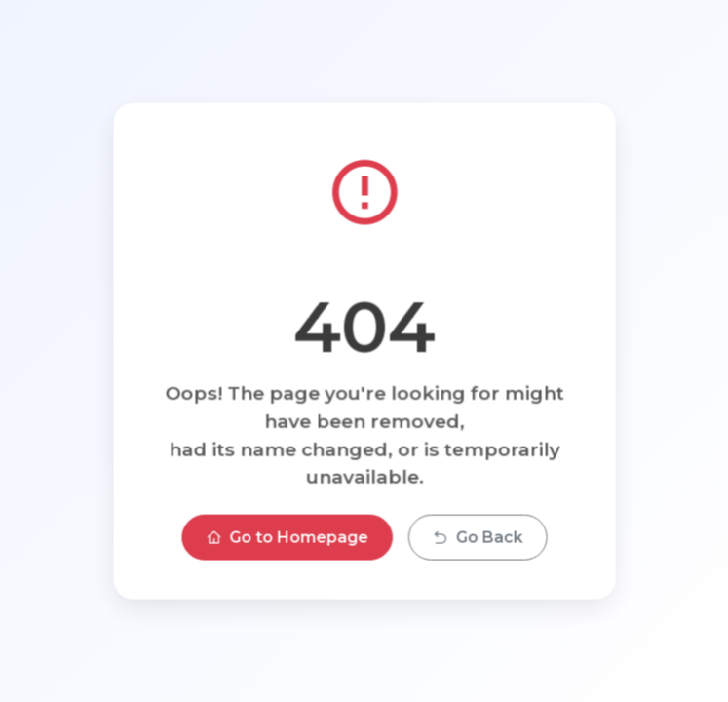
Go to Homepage (287, 537)
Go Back (477, 537)
